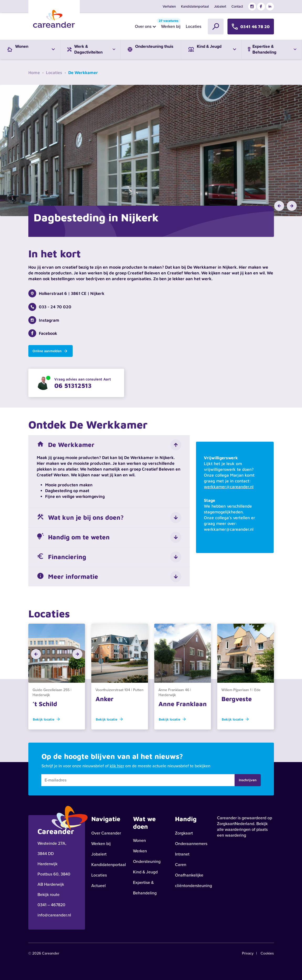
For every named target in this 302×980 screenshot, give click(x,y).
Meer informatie (67, 577)
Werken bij (169, 25)
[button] (279, 206)
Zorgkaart (184, 833)
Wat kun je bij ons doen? (80, 518)
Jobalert (220, 6)
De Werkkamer (66, 445)
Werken (140, 851)
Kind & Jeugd (145, 872)
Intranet (182, 854)
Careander (227, 818)
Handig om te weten (73, 537)
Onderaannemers (191, 844)
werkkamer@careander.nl (229, 487)
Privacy (248, 953)
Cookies (267, 953)
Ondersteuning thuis (150, 48)
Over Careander (106, 833)
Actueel (99, 886)
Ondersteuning (147, 861)
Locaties (194, 26)
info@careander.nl (54, 915)
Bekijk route (49, 895)
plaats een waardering (242, 832)
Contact (237, 6)
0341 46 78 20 (251, 26)
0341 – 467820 (51, 905)
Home (34, 72)
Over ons (143, 26)
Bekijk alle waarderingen (242, 827)
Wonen (139, 840)
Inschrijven (248, 780)
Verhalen (169, 6)
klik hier (117, 766)
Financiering (61, 557)
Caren (181, 865)
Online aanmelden (50, 351)
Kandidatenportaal (195, 6)
